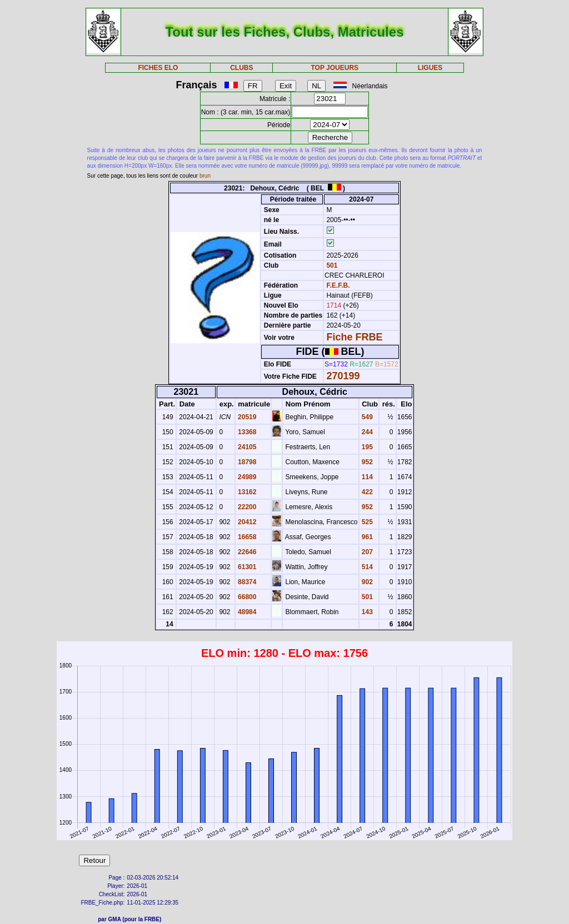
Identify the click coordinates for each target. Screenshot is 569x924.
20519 (246, 417)
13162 (246, 492)
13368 (246, 432)
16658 (246, 537)
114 (366, 477)
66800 (246, 597)
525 (366, 522)
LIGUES (430, 68)
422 (366, 492)
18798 (246, 462)
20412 (246, 522)
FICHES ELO (158, 68)
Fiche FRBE (354, 337)
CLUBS (241, 68)
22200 (246, 507)
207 (366, 552)
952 (366, 462)
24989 (246, 477)
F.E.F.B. (338, 285)
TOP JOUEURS (335, 68)
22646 (246, 552)
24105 (246, 447)
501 (331, 265)
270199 (343, 376)
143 (366, 612)
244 (366, 432)
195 (366, 447)
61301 (246, 567)
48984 (246, 612)
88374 (246, 582)
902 (366, 582)
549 (366, 417)
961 (366, 537)
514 (366, 567)
